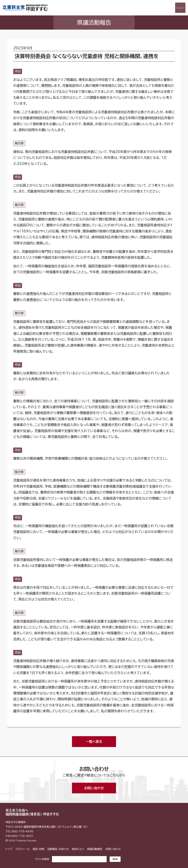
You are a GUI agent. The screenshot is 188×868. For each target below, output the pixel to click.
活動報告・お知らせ (58, 849)
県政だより (78, 849)
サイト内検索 (42, 859)
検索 (115, 859)
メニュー (180, 8)
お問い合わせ (94, 788)
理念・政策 (38, 849)
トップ (9, 849)
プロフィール (22, 849)
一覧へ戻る (94, 742)
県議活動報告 (95, 849)
